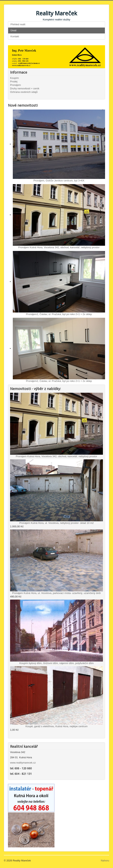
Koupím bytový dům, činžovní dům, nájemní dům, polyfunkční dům (56, 663)
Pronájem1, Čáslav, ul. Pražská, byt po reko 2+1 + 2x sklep (59, 314)
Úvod (13, 30)
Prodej (14, 81)
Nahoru (105, 861)
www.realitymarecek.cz (23, 763)
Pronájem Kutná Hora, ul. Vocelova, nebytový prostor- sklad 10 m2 (57, 523)
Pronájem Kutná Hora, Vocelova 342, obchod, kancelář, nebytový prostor (59, 247)
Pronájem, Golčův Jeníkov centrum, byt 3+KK (59, 181)
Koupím (14, 78)
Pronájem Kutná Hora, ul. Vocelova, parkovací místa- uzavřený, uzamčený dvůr (56, 593)
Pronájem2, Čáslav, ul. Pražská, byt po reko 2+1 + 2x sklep (59, 381)
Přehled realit (18, 24)
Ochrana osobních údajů (24, 92)
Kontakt (15, 36)
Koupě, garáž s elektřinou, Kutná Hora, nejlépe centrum (56, 726)
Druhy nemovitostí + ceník (25, 88)
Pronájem (16, 85)
